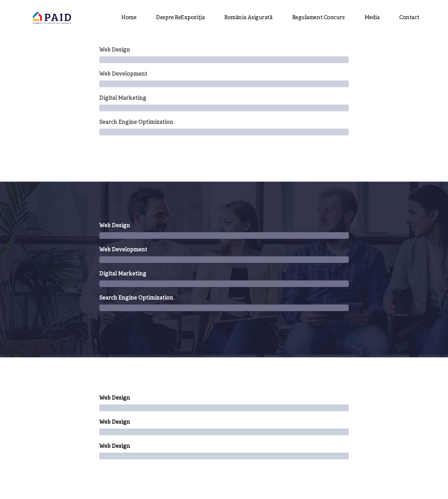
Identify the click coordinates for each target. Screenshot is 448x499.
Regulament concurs (319, 18)
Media (372, 18)
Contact (409, 18)
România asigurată (248, 18)
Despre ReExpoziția (180, 18)
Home (129, 18)
